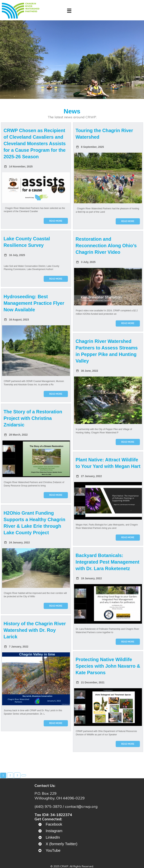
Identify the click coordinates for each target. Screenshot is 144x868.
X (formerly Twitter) (62, 844)
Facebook (54, 824)
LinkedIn (53, 837)
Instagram (54, 831)
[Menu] (69, 11)
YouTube (53, 850)
